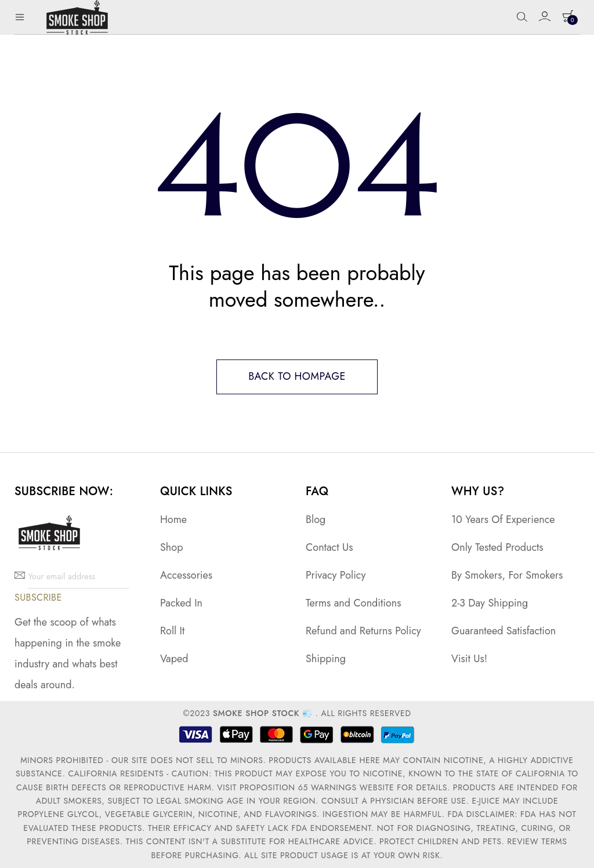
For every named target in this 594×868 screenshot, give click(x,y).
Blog (316, 520)
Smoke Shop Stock (256, 714)
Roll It (172, 631)
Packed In (181, 604)
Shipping (326, 659)
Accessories (186, 575)
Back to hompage (297, 377)
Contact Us (329, 547)
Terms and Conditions (354, 604)
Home (173, 520)
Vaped (174, 659)
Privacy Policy (336, 575)
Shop (171, 547)
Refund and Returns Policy (363, 631)
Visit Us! (469, 659)
